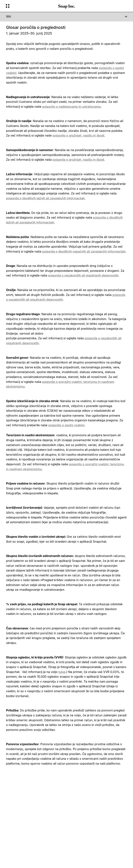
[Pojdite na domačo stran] (67, 6)
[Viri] (66, 17)
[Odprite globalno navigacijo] (29, 6)
